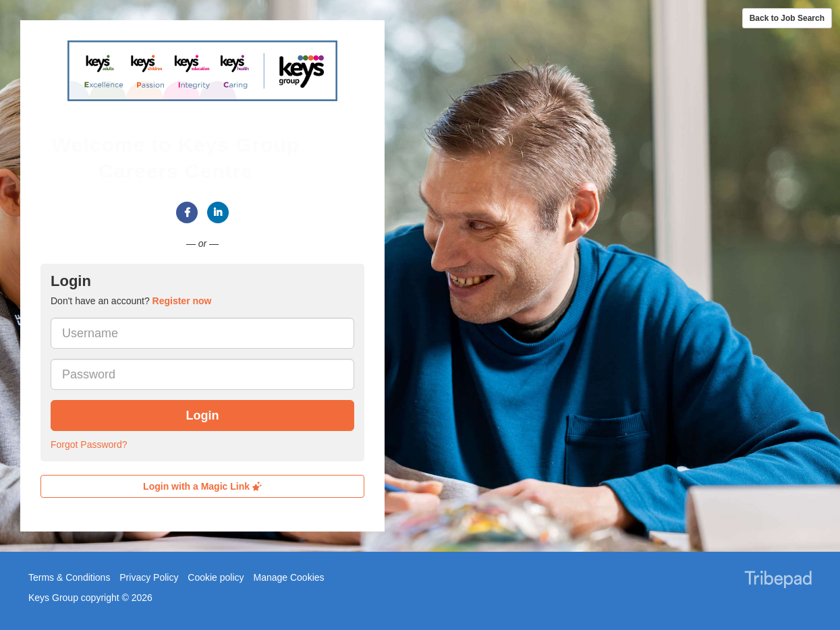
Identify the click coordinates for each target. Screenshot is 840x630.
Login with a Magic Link (202, 486)
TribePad (778, 581)
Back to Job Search (787, 18)
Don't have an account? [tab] (131, 301)
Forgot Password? (89, 445)
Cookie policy (216, 577)
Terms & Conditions (69, 577)
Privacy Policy (149, 577)
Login (203, 416)
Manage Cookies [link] (288, 577)
